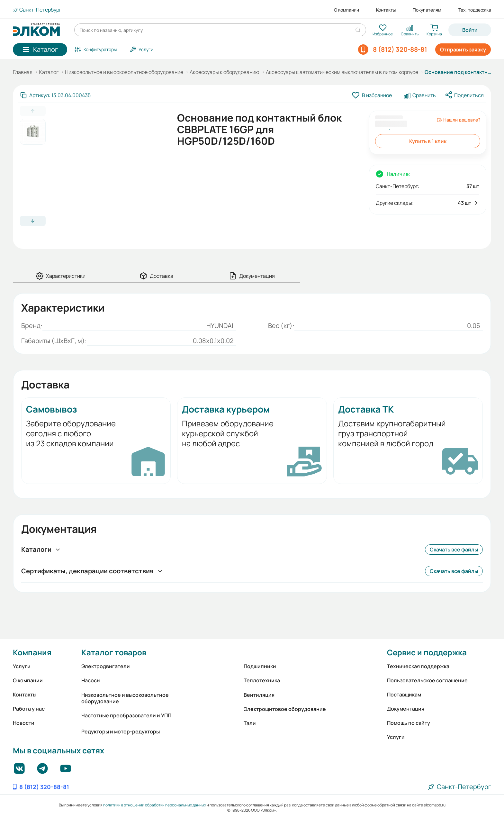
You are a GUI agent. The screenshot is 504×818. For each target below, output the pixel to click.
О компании (346, 10)
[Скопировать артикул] (55, 95)
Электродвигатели (106, 666)
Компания (32, 652)
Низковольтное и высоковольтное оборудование (124, 72)
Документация (406, 709)
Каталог (49, 72)
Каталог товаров (114, 652)
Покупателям (427, 10)
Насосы (91, 680)
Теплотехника (262, 680)
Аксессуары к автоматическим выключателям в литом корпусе (342, 72)
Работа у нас (29, 709)
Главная (23, 72)
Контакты (386, 10)
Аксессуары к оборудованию (225, 72)
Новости (24, 723)
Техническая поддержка (418, 666)
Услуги (22, 666)
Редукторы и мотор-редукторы (121, 732)
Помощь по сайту (409, 723)
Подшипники (260, 666)
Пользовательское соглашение (427, 680)
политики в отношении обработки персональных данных (155, 805)
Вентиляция (259, 695)
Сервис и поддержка (427, 652)
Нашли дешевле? (459, 120)
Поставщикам (404, 695)
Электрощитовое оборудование (285, 709)
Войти (470, 30)
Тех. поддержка (475, 10)
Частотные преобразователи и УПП (126, 715)
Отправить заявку (463, 50)
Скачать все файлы (454, 550)
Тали (250, 723)
